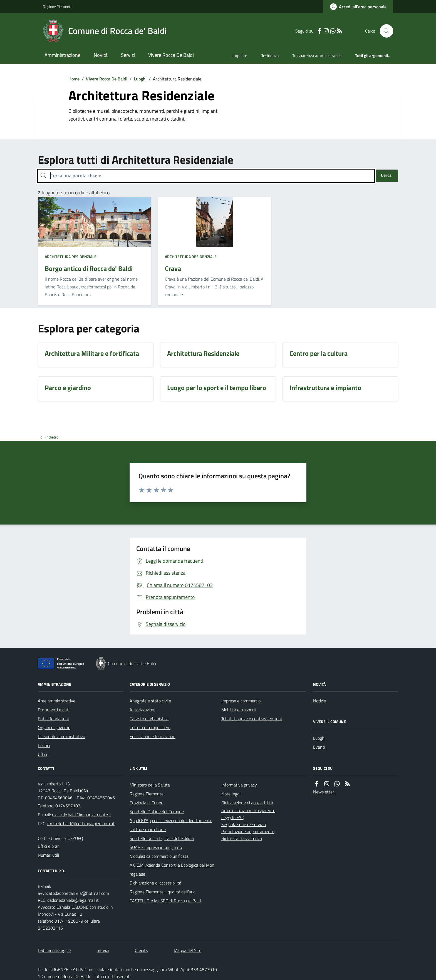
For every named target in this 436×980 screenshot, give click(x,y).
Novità (101, 55)
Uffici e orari (49, 846)
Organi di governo (54, 727)
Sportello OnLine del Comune (157, 812)
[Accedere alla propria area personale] (358, 7)
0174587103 (68, 806)
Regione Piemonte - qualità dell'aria (163, 892)
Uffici (42, 754)
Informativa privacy (239, 785)
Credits (141, 950)
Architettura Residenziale (71, 257)
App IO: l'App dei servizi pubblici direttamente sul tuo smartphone (171, 825)
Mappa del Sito (188, 950)
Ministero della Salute (150, 785)
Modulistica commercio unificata (159, 856)
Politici (44, 745)
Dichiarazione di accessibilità (155, 883)
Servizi (128, 55)
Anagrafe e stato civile (150, 701)
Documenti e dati (54, 710)
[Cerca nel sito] (384, 31)
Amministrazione (62, 55)
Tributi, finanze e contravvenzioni (252, 719)
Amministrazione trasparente (248, 810)
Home (74, 79)
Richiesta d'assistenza (242, 838)
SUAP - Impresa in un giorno (156, 847)
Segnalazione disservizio (244, 824)
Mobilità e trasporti (239, 710)
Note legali (231, 794)
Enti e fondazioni (53, 719)
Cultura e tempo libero (150, 727)
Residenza (270, 56)
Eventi (319, 747)
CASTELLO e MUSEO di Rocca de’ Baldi (166, 901)
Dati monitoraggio (54, 950)
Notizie (319, 701)
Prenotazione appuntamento (248, 831)
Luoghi (140, 79)
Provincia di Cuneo (146, 803)
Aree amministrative (57, 701)
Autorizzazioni (142, 710)
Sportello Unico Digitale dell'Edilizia (162, 838)
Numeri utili (48, 855)
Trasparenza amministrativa (317, 56)
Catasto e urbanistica (149, 719)
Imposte (240, 56)
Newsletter (324, 792)
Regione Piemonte (58, 7)
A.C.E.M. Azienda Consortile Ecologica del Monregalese (172, 869)
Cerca (386, 175)
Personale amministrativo (61, 736)
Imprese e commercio (241, 701)
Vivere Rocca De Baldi (171, 55)
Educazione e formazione (153, 736)
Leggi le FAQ (233, 817)
